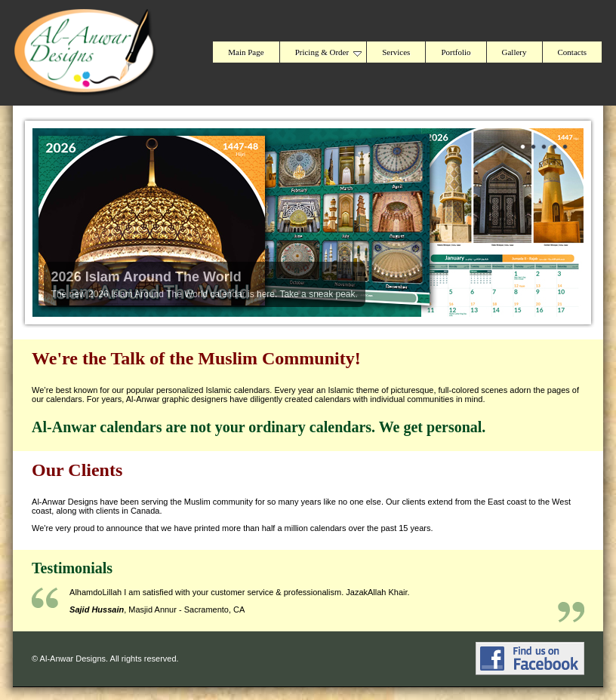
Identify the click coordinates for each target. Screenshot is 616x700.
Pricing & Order (328, 52)
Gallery (514, 52)
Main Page (246, 52)
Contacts (573, 52)
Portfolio (456, 52)
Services (396, 52)
